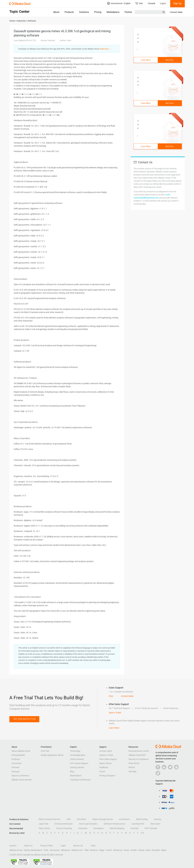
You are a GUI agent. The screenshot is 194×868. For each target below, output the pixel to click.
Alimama (94, 850)
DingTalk (156, 850)
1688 (86, 850)
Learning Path (138, 824)
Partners (129, 12)
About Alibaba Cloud (21, 751)
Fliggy (102, 850)
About (56, 12)
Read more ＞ (105, 49)
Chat (111, 696)
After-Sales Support (108, 759)
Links (93, 846)
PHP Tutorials (151, 828)
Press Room (134, 763)
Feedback (104, 767)
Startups (15, 771)
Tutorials (134, 828)
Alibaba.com (77, 850)
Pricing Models (18, 755)
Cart (139, 3)
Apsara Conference (20, 776)
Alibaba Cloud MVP (137, 755)
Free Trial (45, 751)
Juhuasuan (54, 850)
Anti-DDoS (82, 819)
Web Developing (117, 828)
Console (151, 3)
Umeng (141, 850)
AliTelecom (118, 850)
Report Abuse (105, 763)
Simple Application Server (52, 755)
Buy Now (170, 60)
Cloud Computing (64, 828)
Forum (102, 771)
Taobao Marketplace (33, 850)
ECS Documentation (64, 824)
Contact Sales (176, 12)
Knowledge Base (78, 755)
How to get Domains (88, 824)
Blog (72, 771)
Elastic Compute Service (49, 819)
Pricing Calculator (107, 776)
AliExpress (65, 850)
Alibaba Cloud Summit (22, 780)
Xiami (148, 850)
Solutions (84, 12)
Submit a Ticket (106, 755)
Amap (126, 850)
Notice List (78, 846)
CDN (69, 819)
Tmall (46, 850)
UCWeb (134, 850)
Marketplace (113, 12)
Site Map (132, 771)
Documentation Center (139, 751)
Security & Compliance (139, 759)
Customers (17, 763)
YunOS (109, 850)
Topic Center (44, 828)
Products (69, 12)
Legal (63, 846)
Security (158, 819)
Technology (75, 751)
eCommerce (124, 819)
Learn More (146, 60)
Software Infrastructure (114, 824)
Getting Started (77, 767)
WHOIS (132, 767)
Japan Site (43, 824)
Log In (163, 3)
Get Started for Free (24, 719)
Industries (83, 828)
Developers (99, 828)
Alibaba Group (16, 850)
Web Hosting (142, 819)
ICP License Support (79, 763)
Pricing (98, 12)
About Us (28, 846)
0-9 (142, 833)
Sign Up (177, 3)
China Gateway (77, 759)
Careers (13, 846)
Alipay (164, 850)
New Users (155, 824)
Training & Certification (80, 780)
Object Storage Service (103, 819)
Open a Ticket (115, 713)
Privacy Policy (46, 846)
